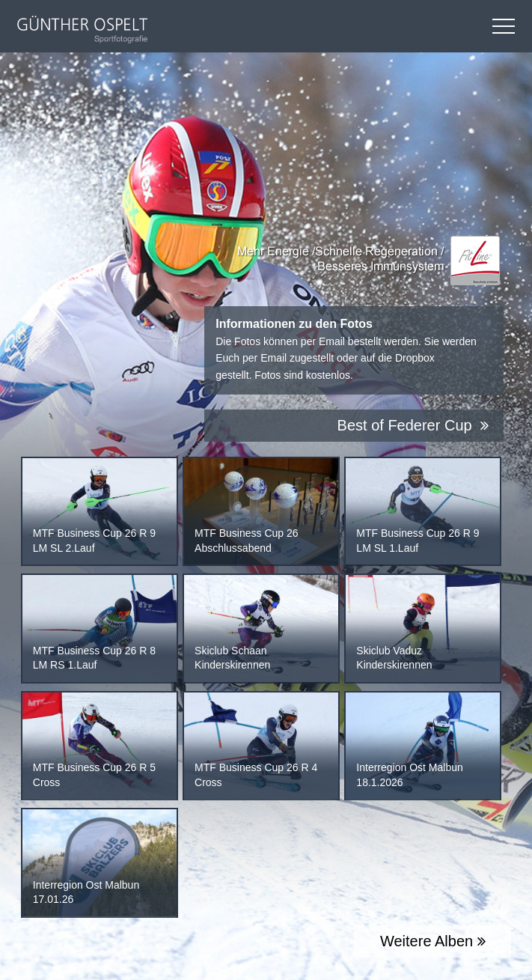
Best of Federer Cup (413, 425)
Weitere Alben (433, 941)
